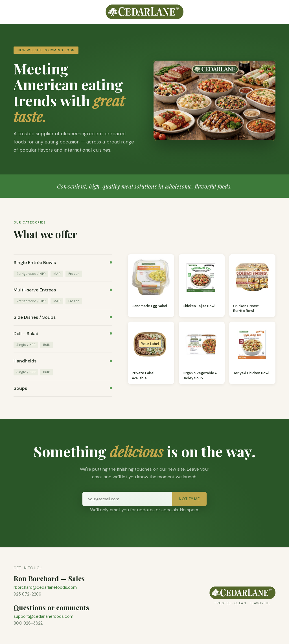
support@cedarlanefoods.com (43, 616)
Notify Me (189, 499)
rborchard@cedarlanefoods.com (45, 587)
